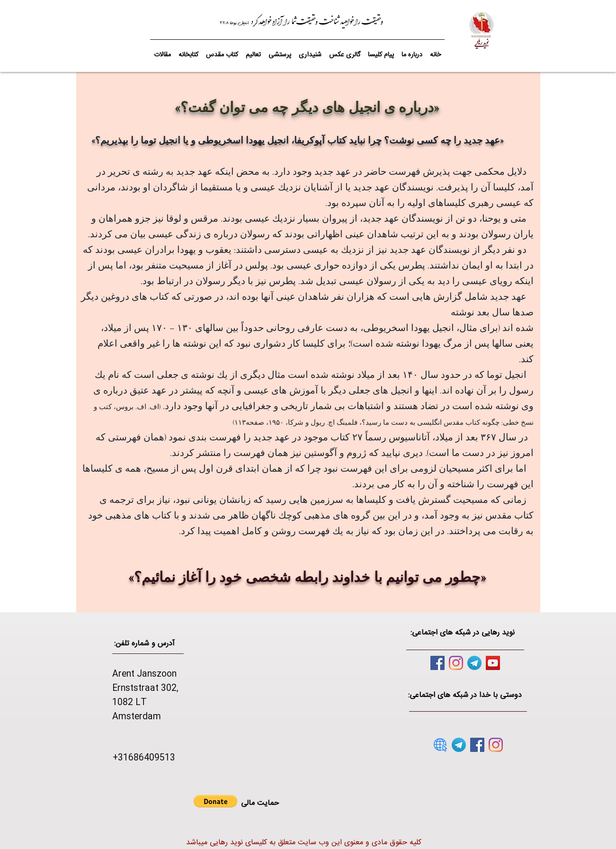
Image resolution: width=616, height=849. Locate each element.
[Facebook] (437, 663)
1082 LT (129, 703)
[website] (440, 745)
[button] (222, 51)
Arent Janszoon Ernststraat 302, (145, 681)
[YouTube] (493, 663)
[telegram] (474, 663)
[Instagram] (456, 663)
